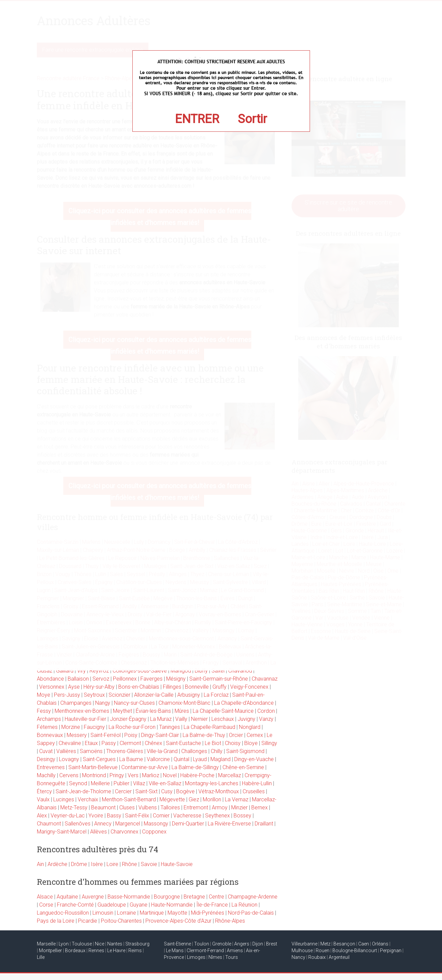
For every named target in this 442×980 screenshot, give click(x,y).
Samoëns (91, 751)
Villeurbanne (304, 944)
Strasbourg (137, 944)
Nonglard (250, 727)
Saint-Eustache (183, 743)
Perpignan (391, 950)
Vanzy (266, 719)
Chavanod (240, 671)
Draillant (264, 824)
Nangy (103, 703)
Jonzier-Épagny (128, 719)
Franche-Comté (75, 905)
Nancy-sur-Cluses (134, 703)
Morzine (71, 727)
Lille (41, 957)
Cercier (123, 791)
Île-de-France (212, 905)
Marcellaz (230, 775)
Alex (42, 816)
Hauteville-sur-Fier (85, 719)
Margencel (128, 824)
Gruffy (219, 687)
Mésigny (176, 679)
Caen (364, 944)
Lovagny (69, 759)
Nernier (199, 719)
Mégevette (172, 799)
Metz (325, 944)
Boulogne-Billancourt (355, 950)
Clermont (130, 743)
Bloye (251, 743)
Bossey (242, 816)
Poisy (131, 735)
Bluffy (201, 671)
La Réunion (244, 905)
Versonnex (52, 687)
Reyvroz (99, 671)
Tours (232, 957)
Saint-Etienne (177, 944)
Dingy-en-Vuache (254, 759)
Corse (46, 905)
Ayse (74, 687)
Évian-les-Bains (153, 711)
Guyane (139, 905)
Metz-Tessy (74, 808)
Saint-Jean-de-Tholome (83, 791)
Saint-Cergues (99, 759)
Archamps (49, 719)
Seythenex (217, 816)
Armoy (220, 808)
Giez (194, 799)
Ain (40, 864)
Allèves (99, 832)
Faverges (151, 679)
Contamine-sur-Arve (145, 767)
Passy (109, 743)
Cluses (127, 808)
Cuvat (46, 751)
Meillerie (100, 783)
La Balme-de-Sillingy (195, 767)
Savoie (149, 864)
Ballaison (78, 679)
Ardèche (57, 864)
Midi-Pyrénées (208, 913)
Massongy (156, 824)
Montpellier (50, 950)
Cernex (255, 735)
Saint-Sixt (146, 791)
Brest (272, 944)
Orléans (380, 944)
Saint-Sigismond (245, 751)
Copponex (154, 832)
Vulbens (148, 808)
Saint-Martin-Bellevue (93, 767)
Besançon (344, 944)
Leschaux (223, 719)
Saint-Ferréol (106, 735)
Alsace (45, 897)
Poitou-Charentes (121, 921)
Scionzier (119, 695)
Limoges (196, 957)
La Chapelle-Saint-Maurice (223, 711)
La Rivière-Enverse (229, 824)
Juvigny (246, 719)
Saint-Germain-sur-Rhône (219, 679)
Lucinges (64, 799)
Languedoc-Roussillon (63, 913)
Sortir (252, 119)
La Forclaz (216, 695)
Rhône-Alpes (230, 921)
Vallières (66, 751)
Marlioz (151, 775)
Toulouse (82, 944)
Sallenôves (78, 824)
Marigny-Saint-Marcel (62, 832)
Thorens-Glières (125, 751)
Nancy (298, 957)
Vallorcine (158, 759)
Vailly (181, 719)
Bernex (260, 808)
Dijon (258, 944)
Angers (242, 944)
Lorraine (127, 913)
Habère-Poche (197, 775)
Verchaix (88, 799)
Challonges (194, 751)
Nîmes (215, 957)
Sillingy (269, 743)
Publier (121, 783)
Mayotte (177, 913)
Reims (135, 950)
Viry (81, 671)
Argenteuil (339, 957)
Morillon (212, 799)
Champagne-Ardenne (253, 897)
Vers (133, 775)
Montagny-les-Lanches (212, 783)
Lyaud (200, 759)
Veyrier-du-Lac (68, 816)
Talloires (170, 808)
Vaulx (43, 799)
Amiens (235, 950)
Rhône (130, 864)
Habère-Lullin (257, 783)
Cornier (161, 816)
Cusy (167, 791)
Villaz (139, 783)
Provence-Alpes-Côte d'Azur (178, 921)
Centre (216, 897)
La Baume (131, 759)
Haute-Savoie (177, 864)
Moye (44, 695)
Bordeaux (75, 950)
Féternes (47, 727)
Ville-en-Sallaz (165, 783)
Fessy (44, 711)
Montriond (94, 775)
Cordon (266, 711)
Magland (220, 759)
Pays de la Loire (56, 921)
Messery (77, 735)
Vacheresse (187, 816)
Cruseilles (254, 791)
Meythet (122, 711)
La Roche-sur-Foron (132, 727)
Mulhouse (302, 950)
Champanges (76, 703)
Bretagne (194, 897)
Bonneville (197, 687)
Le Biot (213, 743)
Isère (97, 864)
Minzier (239, 808)
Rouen (323, 950)
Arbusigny (189, 695)
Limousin (103, 913)
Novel (170, 775)
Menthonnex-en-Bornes (82, 711)
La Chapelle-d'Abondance (244, 703)
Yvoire (96, 816)
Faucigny (94, 727)
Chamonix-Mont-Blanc (184, 703)
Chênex (153, 743)
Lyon (64, 944)
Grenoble (222, 944)
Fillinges (172, 687)
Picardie (88, 921)
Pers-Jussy (67, 695)
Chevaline (70, 743)
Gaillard (65, 671)
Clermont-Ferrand (205, 950)
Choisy (233, 743)
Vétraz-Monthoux (219, 791)
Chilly (217, 751)
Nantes (115, 944)
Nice (100, 944)
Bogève (185, 791)
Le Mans (175, 950)
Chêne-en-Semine (243, 767)
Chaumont (49, 824)
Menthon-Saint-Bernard (129, 799)
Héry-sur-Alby (99, 687)
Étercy (44, 791)
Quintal (181, 759)
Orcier (236, 735)
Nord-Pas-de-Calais (251, 913)
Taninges (170, 727)
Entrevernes (51, 767)
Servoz (101, 679)
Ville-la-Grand (162, 751)
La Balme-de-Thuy (204, 735)
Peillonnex (125, 679)
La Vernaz (237, 799)
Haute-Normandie (172, 905)
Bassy (114, 816)
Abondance (50, 679)
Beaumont (103, 808)
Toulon (202, 944)
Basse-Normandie (129, 897)
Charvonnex (124, 832)
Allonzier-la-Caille (154, 695)
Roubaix (317, 957)
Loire (112, 864)
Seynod (78, 783)
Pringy (117, 775)
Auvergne (93, 897)
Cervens (69, 775)
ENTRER (197, 119)
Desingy (46, 759)
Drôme (79, 864)
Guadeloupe (112, 905)
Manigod (181, 671)
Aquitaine (67, 897)
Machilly (46, 775)
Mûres (182, 711)
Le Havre (116, 950)
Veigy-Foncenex (249, 687)
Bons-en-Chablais (139, 687)
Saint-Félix (137, 816)
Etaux (91, 743)
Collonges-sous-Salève (140, 671)
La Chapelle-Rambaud (209, 727)
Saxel (218, 671)
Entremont (196, 808)
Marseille (46, 944)
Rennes (96, 950)
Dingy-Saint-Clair (160, 735)
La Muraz (161, 719)
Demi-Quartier (188, 824)
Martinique (152, 913)
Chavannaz (265, 679)
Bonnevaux (50, 735)
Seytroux (94, 695)
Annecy (103, 824)
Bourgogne (167, 897)
